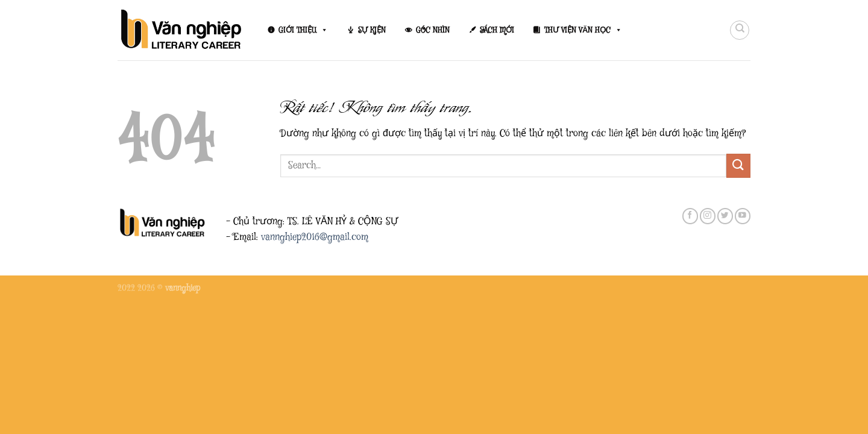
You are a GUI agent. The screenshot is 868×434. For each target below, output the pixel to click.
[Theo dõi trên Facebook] (690, 216)
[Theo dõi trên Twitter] (725, 216)
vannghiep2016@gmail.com (315, 237)
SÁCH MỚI (497, 30)
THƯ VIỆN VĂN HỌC (583, 30)
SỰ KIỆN (372, 30)
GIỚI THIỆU (303, 30)
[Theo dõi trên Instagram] (708, 216)
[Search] (740, 30)
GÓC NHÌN (433, 30)
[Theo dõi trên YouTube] (743, 216)
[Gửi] (738, 165)
